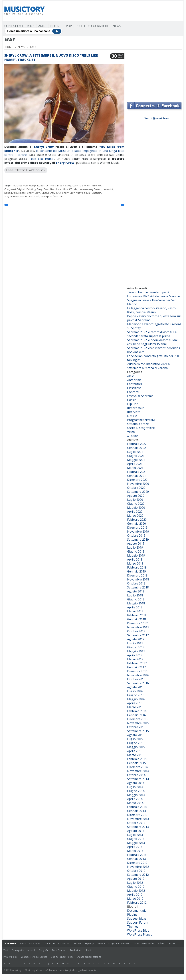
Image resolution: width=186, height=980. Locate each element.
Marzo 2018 (135, 611)
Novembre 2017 (138, 627)
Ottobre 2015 (136, 727)
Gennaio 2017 (137, 667)
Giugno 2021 (136, 456)
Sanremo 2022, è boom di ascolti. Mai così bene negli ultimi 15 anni (152, 342)
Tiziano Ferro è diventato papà (148, 292)
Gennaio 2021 (137, 476)
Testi (6, 950)
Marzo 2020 (135, 516)
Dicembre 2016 (137, 671)
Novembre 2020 (138, 484)
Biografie (44, 950)
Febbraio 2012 (137, 903)
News (117, 26)
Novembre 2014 (138, 771)
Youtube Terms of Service (34, 957)
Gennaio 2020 (137, 524)
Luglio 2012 (135, 883)
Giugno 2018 (136, 599)
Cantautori (135, 384)
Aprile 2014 (135, 799)
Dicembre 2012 (137, 863)
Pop (69, 26)
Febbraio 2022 (137, 444)
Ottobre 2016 (136, 679)
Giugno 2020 (136, 504)
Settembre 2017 (138, 635)
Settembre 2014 (138, 779)
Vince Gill (34, 196)
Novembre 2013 (138, 819)
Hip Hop (133, 404)
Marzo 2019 (135, 563)
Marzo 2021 (135, 468)
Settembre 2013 (138, 827)
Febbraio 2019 (137, 567)
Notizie (56, 26)
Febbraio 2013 (137, 855)
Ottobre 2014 (136, 775)
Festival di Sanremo (140, 396)
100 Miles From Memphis (26, 186)
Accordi (31, 950)
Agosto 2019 (136, 543)
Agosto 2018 (136, 591)
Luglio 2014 (135, 787)
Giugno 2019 (136, 551)
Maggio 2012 (136, 891)
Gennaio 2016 (137, 715)
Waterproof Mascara (52, 196)
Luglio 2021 (135, 452)
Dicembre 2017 (137, 623)
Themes (133, 927)
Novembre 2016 (138, 675)
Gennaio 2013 (137, 859)
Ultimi (88, 950)
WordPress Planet (139, 934)
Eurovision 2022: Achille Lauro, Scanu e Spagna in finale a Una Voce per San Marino (153, 300)
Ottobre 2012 (136, 871)
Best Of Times (48, 186)
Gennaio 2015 (137, 763)
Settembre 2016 (138, 683)
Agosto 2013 (136, 831)
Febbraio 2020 (137, 520)
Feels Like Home (41, 159)
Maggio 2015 (136, 747)
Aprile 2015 (135, 751)
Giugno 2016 (136, 695)
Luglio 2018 (135, 595)
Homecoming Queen (90, 189)
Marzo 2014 (135, 803)
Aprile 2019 (135, 559)
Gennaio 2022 (137, 448)
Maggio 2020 (136, 508)
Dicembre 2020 (137, 480)
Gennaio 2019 (137, 571)
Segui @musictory (157, 118)
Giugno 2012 (136, 887)
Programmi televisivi (141, 420)
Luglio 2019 (135, 547)
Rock (31, 26)
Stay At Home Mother (16, 196)
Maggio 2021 (136, 460)
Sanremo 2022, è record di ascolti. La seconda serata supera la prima (152, 334)
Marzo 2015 (135, 755)
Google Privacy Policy (62, 957)
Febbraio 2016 (137, 711)
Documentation (138, 911)
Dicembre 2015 (137, 719)
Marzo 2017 (135, 659)
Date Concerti (59, 950)
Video (131, 432)
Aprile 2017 (135, 655)
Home (9, 47)
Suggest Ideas (137, 919)
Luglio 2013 (135, 835)
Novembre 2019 (138, 532)
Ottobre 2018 (136, 583)
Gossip (132, 400)
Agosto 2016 (136, 687)
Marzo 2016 (135, 707)
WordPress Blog (138, 930)
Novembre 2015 (138, 723)
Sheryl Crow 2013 (51, 193)
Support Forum (138, 923)
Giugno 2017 (136, 647)
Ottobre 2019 (136, 536)
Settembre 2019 (138, 540)
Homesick (108, 189)
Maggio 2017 (136, 651)
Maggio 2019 (136, 555)
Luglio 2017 (135, 643)
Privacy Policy (10, 957)
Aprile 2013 (135, 847)
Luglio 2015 (135, 739)
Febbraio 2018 (137, 615)
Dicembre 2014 (137, 767)
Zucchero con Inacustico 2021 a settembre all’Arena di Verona (148, 366)
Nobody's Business (15, 193)
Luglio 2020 (135, 500)
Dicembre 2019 (137, 528)
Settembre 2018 (138, 587)
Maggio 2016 (136, 699)
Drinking (31, 189)
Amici (42, 26)
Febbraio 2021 (137, 472)
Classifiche (134, 388)
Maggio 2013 (136, 843)
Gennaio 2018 (137, 619)
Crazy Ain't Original (15, 189)
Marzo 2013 (135, 851)
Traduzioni (75, 950)
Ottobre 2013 (136, 823)
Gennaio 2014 (137, 811)
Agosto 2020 (136, 496)
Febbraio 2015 (137, 759)
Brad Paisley (64, 186)
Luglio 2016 (135, 691)
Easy (40, 189)
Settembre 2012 (138, 875)
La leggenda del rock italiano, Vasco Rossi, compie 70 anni (151, 310)
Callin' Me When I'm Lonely (87, 186)
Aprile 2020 (135, 512)
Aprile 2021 (135, 464)
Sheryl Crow (43, 147)
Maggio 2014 (136, 795)
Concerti (133, 392)
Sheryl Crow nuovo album (76, 193)
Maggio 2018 (136, 603)
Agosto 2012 (136, 879)
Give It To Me (70, 189)
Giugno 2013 (136, 839)
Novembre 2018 (138, 579)
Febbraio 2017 (137, 663)
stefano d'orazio (138, 424)
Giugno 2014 (136, 791)
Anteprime (134, 380)
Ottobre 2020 (136, 488)
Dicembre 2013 (137, 815)
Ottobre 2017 (136, 631)
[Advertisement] (116, 11)
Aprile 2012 (135, 895)
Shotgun (97, 193)
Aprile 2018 (135, 607)
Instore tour (136, 408)
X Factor (133, 436)
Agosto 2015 (136, 735)
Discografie (18, 950)
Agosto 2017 (136, 639)
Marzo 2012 (135, 899)
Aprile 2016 (135, 703)
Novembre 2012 (138, 867)
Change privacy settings (89, 957)
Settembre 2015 (138, 731)
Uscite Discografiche (92, 26)
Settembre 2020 (138, 492)
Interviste (134, 412)
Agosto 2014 (136, 783)
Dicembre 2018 (137, 575)
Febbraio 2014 (137, 807)
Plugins (132, 915)
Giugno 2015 (136, 743)
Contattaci (14, 26)
